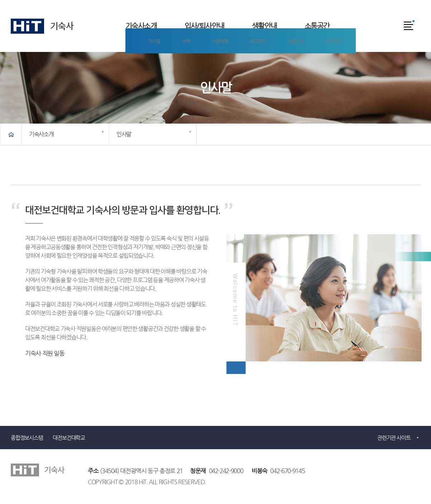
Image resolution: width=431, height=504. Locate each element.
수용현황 (201, 62)
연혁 (173, 62)
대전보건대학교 (69, 438)
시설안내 (267, 62)
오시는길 (301, 62)
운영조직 (234, 62)
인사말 (147, 62)
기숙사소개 (141, 26)
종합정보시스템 (27, 438)
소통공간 (317, 26)
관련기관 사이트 (394, 438)
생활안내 (264, 26)
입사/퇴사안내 (204, 26)
